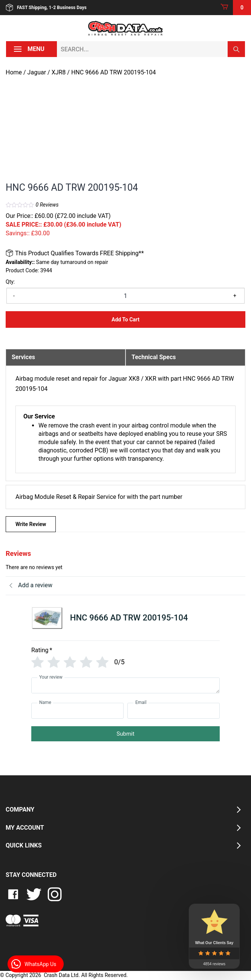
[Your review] (125, 685)
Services (23, 357)
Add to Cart (125, 319)
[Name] (77, 711)
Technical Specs (154, 357)
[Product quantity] (125, 296)
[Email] (174, 711)
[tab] (66, 357)
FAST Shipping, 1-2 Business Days (46, 8)
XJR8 (59, 72)
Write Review (31, 524)
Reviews (47, 205)
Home (14, 72)
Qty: (10, 282)
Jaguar (37, 72)
